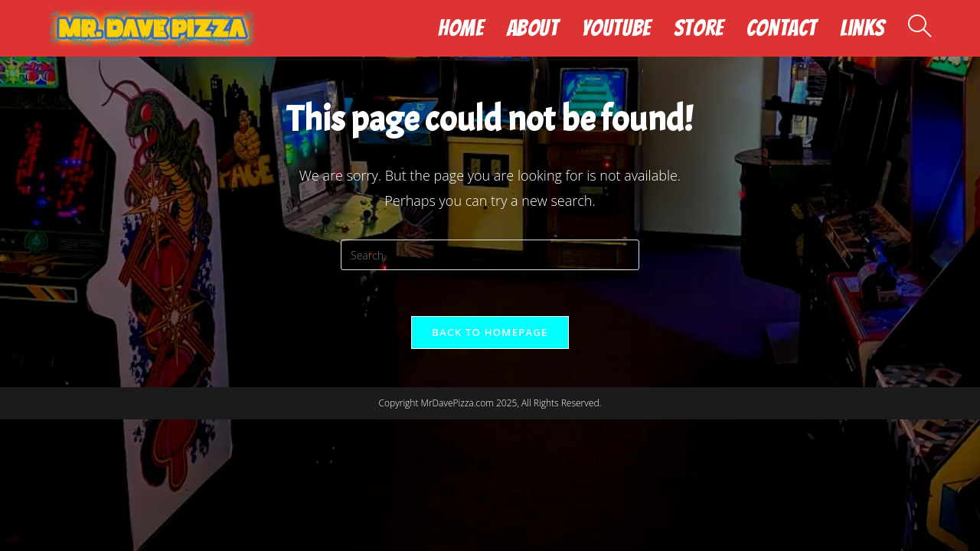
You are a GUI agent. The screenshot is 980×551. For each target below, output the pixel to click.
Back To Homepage (490, 332)
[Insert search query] (490, 255)
